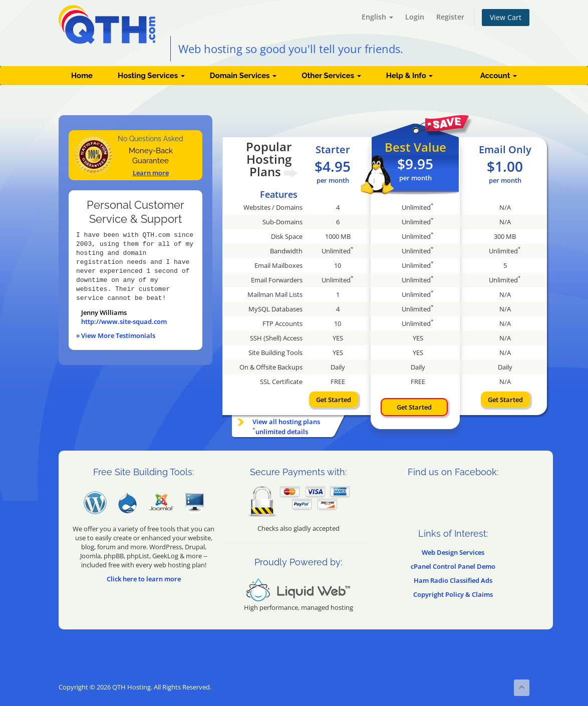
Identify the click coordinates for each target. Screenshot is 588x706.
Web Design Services (453, 552)
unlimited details (282, 432)
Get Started (334, 400)
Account (499, 76)
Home (82, 76)
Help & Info (410, 76)
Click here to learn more (144, 579)
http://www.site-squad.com (124, 321)
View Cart (506, 17)
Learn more (151, 173)
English (377, 17)
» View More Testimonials (116, 335)
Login (415, 17)
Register (450, 17)
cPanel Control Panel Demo (453, 566)
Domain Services (243, 76)
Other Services (331, 76)
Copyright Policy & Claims (453, 594)
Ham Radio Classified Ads (453, 580)
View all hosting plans (286, 422)
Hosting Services (151, 76)
